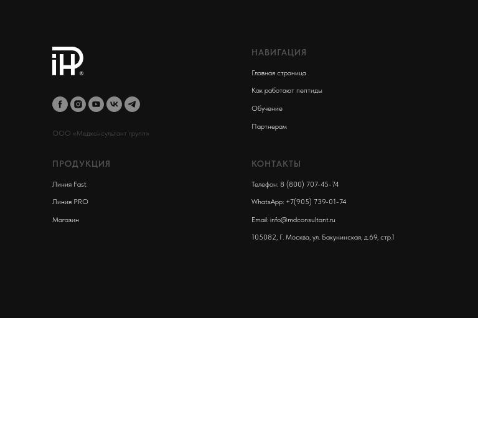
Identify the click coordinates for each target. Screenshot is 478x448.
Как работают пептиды (287, 90)
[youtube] (96, 104)
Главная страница (279, 73)
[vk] (114, 104)
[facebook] (60, 104)
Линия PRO (70, 202)
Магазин (66, 220)
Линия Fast (69, 184)
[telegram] (132, 104)
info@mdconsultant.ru (303, 220)
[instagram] (78, 104)
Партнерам (269, 126)
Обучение (267, 108)
